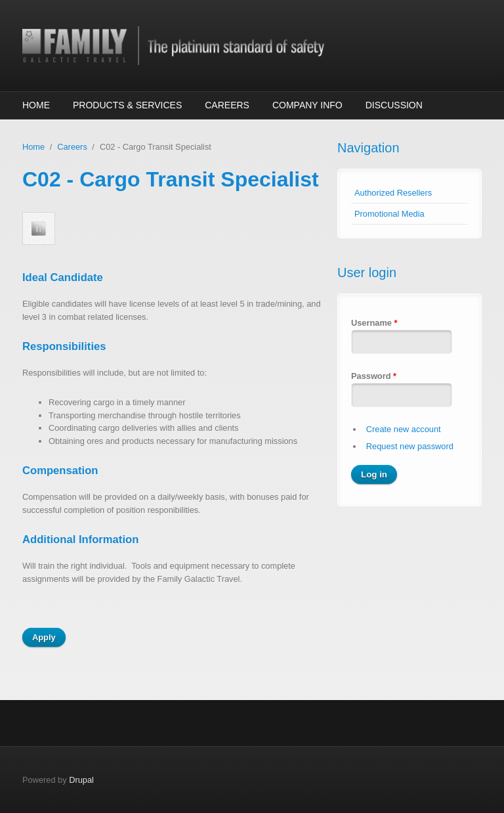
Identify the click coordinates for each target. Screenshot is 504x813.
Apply (44, 637)
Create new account (404, 429)
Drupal (81, 780)
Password (374, 376)
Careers (227, 105)
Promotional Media (389, 214)
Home (36, 105)
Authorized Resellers (393, 193)
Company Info (307, 105)
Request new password (410, 446)
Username (374, 323)
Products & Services (127, 105)
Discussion (394, 105)
